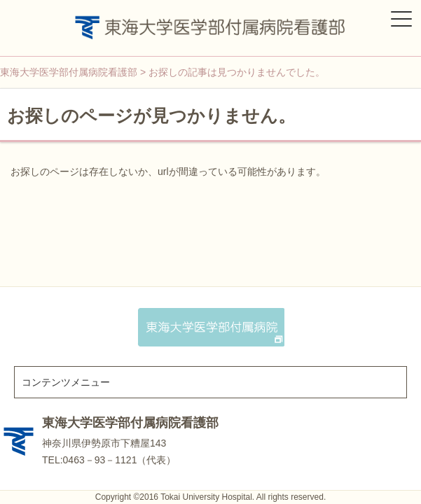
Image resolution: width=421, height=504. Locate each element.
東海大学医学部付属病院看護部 (130, 423)
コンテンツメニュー (66, 382)
